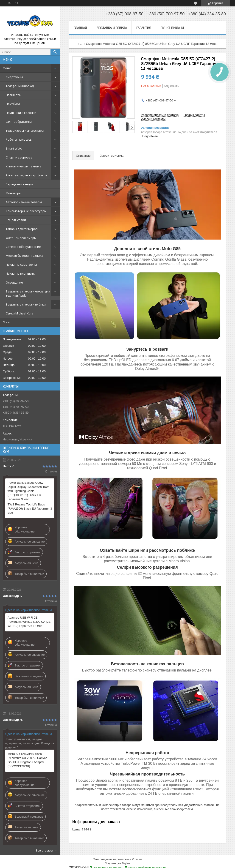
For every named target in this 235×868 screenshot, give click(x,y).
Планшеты (14, 95)
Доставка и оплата (112, 28)
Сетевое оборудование (23, 247)
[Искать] (55, 52)
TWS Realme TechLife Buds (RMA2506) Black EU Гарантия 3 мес (30, 509)
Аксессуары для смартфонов (27, 175)
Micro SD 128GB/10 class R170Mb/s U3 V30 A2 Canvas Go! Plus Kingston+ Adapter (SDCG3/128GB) (27, 760)
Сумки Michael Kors (20, 313)
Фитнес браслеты (19, 122)
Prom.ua (137, 859)
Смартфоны (14, 77)
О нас (7, 322)
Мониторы (14, 193)
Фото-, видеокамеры (21, 238)
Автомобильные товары (24, 202)
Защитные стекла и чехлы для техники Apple (28, 293)
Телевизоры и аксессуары (25, 131)
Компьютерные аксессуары (26, 211)
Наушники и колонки (21, 113)
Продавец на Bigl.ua (117, 863)
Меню (7, 68)
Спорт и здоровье (19, 157)
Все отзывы (44, 850)
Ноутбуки (13, 104)
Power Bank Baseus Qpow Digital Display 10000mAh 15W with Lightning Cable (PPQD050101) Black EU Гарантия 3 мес (28, 491)
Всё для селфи (16, 220)
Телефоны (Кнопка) (20, 86)
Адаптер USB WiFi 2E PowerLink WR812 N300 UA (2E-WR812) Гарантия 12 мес (29, 622)
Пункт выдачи (172, 28)
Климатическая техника (24, 166)
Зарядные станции (20, 184)
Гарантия (144, 28)
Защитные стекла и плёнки (26, 304)
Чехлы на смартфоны (21, 265)
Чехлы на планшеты (21, 273)
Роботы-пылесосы (19, 139)
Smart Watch (15, 148)
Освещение (14, 282)
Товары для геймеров (22, 229)
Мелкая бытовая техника (24, 256)
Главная (80, 28)
